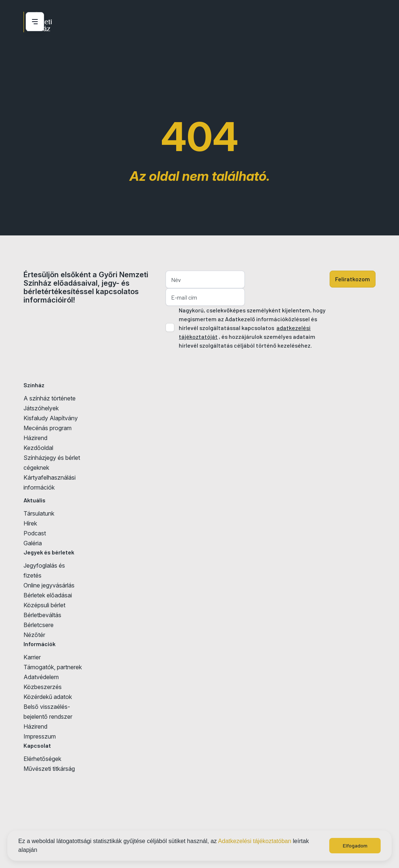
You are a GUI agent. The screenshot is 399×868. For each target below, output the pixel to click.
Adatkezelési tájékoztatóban (255, 841)
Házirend (35, 438)
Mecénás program (48, 428)
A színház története (50, 398)
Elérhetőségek (42, 759)
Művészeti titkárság (49, 769)
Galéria (33, 543)
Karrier (32, 657)
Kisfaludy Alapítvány (51, 418)
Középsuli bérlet (44, 605)
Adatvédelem (41, 677)
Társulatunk (39, 513)
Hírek (30, 523)
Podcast (35, 533)
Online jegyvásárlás (49, 585)
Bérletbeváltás (42, 615)
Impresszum (40, 736)
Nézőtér (34, 635)
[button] (40, 851)
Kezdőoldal (38, 448)
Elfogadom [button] (355, 845)
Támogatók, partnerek (53, 667)
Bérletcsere (39, 625)
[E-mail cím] (205, 297)
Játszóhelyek (41, 408)
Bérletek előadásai (48, 595)
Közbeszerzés (43, 687)
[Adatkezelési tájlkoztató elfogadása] (170, 327)
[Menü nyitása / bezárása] (34, 22)
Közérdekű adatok (48, 697)
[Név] (205, 279)
